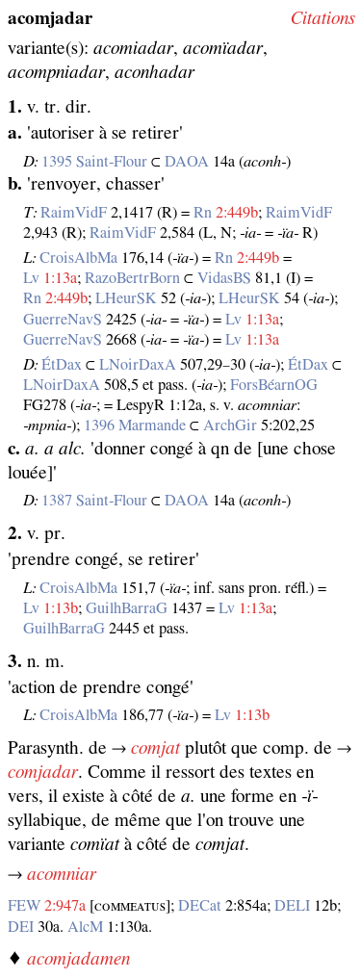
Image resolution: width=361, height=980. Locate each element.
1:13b (61, 608)
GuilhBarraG (127, 608)
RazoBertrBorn (132, 278)
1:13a (60, 278)
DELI (292, 906)
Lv (31, 278)
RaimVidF (74, 213)
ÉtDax (62, 365)
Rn (203, 213)
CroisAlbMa (78, 258)
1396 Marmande (135, 426)
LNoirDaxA (138, 365)
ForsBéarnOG (274, 385)
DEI (21, 927)
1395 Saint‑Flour (94, 162)
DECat (200, 906)
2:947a (65, 906)
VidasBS (224, 278)
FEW (24, 906)
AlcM (85, 927)
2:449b (237, 213)
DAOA (187, 162)
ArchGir (230, 426)
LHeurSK (126, 298)
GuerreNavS (63, 320)
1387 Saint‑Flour (94, 501)
